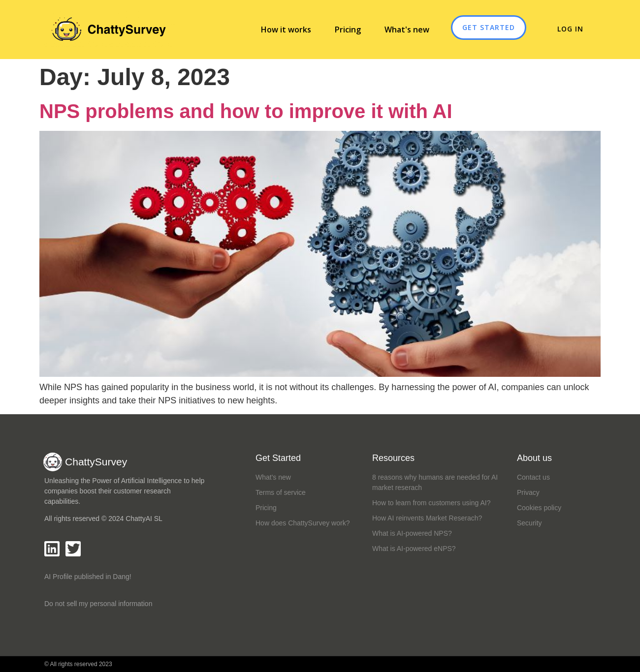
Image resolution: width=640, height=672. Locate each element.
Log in (560, 29)
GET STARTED (489, 27)
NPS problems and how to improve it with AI (246, 111)
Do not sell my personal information (98, 604)
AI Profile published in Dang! (88, 577)
